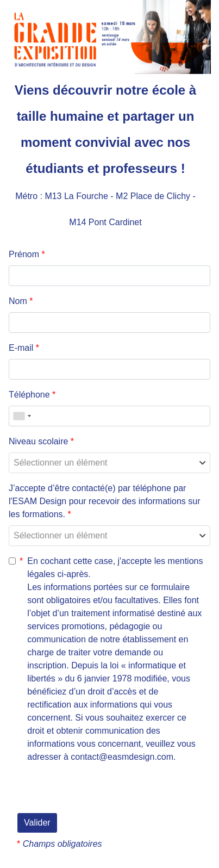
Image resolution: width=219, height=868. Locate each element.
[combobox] (22, 416)
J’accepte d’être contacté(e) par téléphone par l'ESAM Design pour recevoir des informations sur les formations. (105, 501)
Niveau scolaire (41, 441)
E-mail (24, 348)
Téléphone (32, 395)
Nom (21, 301)
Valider (37, 823)
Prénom (27, 254)
